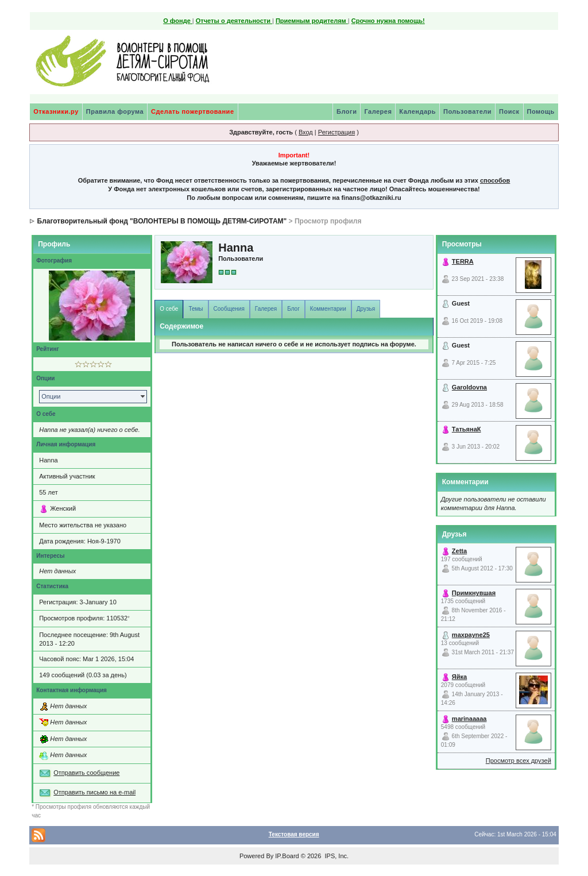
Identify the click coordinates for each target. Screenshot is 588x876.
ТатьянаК (467, 429)
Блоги (347, 111)
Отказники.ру (56, 111)
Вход (306, 132)
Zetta (459, 551)
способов (495, 180)
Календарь (417, 111)
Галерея (378, 111)
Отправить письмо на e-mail (94, 792)
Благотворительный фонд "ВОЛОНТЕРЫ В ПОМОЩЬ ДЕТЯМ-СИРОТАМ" (162, 221)
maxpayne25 (471, 635)
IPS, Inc (336, 856)
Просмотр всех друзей (519, 761)
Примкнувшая (474, 593)
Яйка (459, 677)
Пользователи (467, 111)
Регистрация (336, 132)
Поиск (509, 111)
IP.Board (287, 856)
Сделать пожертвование (192, 111)
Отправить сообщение (86, 773)
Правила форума (115, 111)
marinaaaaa (469, 719)
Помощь (541, 111)
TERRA (463, 261)
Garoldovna (469, 387)
